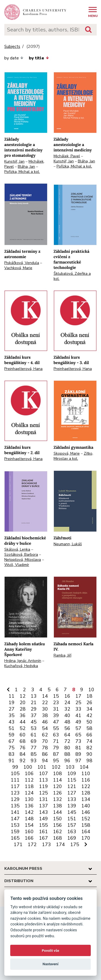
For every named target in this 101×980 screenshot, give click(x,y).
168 (58, 838)
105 (15, 774)
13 (34, 696)
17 (78, 696)
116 (86, 780)
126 (58, 793)
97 (78, 761)
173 (46, 844)
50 (89, 722)
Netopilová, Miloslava (23, 560)
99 (15, 767)
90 (89, 754)
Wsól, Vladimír (17, 565)
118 (29, 786)
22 (45, 703)
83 (12, 754)
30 (45, 709)
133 (72, 799)
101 (42, 767)
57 (78, 728)
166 (29, 838)
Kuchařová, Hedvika (21, 666)
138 (58, 806)
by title (39, 58)
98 (89, 761)
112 (29, 780)
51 (12, 728)
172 (32, 844)
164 (86, 832)
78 (45, 748)
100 (28, 767)
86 (45, 754)
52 (23, 728)
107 (43, 774)
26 (89, 703)
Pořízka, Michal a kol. (22, 172)
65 (78, 735)
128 (86, 793)
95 (56, 761)
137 (43, 806)
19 (12, 703)
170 (86, 838)
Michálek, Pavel (67, 156)
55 (56, 728)
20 (23, 703)
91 (12, 761)
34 (89, 709)
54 (45, 728)
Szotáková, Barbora (21, 555)
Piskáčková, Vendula (22, 263)
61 (34, 735)
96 (67, 761)
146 (86, 812)
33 (78, 709)
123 (15, 793)
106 (29, 774)
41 (78, 715)
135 (15, 806)
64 (67, 735)
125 (43, 793)
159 (15, 832)
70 (45, 741)
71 (56, 741)
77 (34, 748)
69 (34, 741)
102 (56, 767)
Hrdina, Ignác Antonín (23, 661)
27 (12, 709)
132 (58, 799)
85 (34, 754)
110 (86, 774)
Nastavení (50, 964)
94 (45, 761)
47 (56, 722)
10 (91, 690)
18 (89, 696)
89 (78, 754)
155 (43, 825)
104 (84, 767)
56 (67, 728)
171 (18, 844)
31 (56, 709)
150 (58, 819)
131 (43, 799)
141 (15, 812)
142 (29, 812)
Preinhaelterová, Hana (23, 369)
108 (58, 774)
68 (23, 741)
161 (43, 832)
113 (43, 780)
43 (12, 722)
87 (56, 754)
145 (72, 812)
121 (72, 786)
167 (43, 838)
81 (78, 748)
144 (58, 812)
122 (86, 786)
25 (78, 703)
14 (45, 696)
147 (15, 819)
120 (58, 786)
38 (45, 715)
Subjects (12, 47)
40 (67, 715)
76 (23, 748)
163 (72, 832)
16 (67, 696)
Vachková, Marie (18, 268)
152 (86, 819)
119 (43, 786)
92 (23, 761)
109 (72, 774)
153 (15, 825)
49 (78, 722)
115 (72, 780)
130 (29, 799)
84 (23, 754)
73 (78, 741)
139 (72, 806)
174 (60, 844)
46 (45, 722)
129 (15, 799)
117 (15, 786)
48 (67, 722)
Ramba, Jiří (62, 655)
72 (67, 741)
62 (45, 735)
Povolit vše (50, 951)
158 (86, 825)
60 (23, 735)
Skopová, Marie (67, 453)
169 (72, 838)
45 (34, 722)
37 (34, 715)
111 (15, 780)
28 (23, 709)
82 (89, 748)
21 (34, 703)
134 (86, 799)
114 (58, 780)
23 (56, 703)
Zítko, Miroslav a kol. (73, 456)
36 (23, 715)
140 (86, 806)
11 (12, 696)
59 (12, 735)
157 (72, 825)
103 (70, 767)
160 (29, 832)
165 (15, 838)
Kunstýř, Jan (14, 161)
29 (34, 709)
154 (29, 825)
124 (29, 793)
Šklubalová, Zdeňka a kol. (72, 276)
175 (75, 844)
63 (56, 735)
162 (58, 832)
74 (89, 741)
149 (43, 819)
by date (14, 58)
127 (72, 793)
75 (12, 748)
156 (58, 825)
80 (67, 748)
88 (67, 754)
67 (12, 741)
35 (12, 715)
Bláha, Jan (26, 167)
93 (34, 761)
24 (67, 703)
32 (67, 709)
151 (72, 819)
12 (23, 696)
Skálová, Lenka (17, 549)
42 (89, 715)
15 (56, 696)
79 (56, 748)
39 (56, 715)
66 (89, 735)
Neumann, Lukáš (68, 544)
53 (34, 728)
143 (43, 812)
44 (23, 722)
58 (89, 728)
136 (29, 806)
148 (29, 819)
